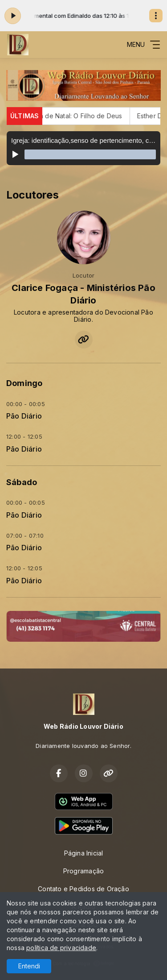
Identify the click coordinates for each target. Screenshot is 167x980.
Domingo (24, 383)
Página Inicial (84, 853)
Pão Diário (24, 416)
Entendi (29, 966)
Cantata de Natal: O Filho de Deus (76, 116)
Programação (83, 871)
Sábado (22, 482)
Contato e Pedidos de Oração (83, 889)
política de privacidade (61, 948)
